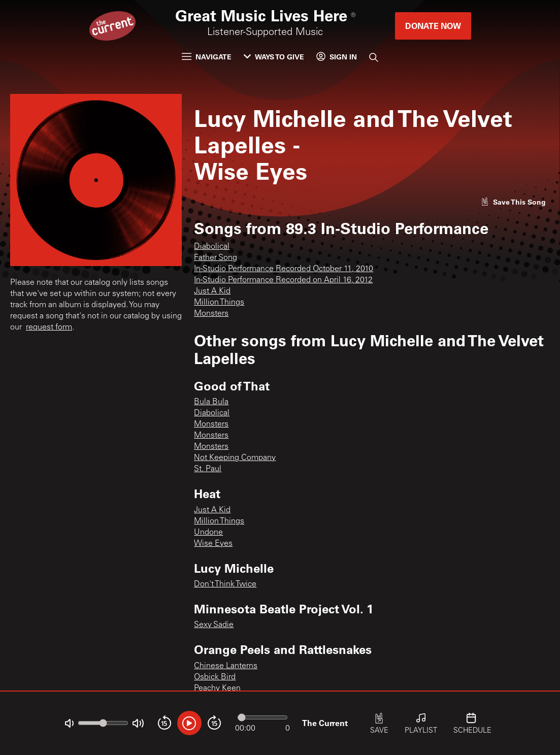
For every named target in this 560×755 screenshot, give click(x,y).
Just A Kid (212, 291)
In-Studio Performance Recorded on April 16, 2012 (283, 280)
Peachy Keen (217, 688)
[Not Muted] (69, 723)
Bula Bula (211, 402)
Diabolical (212, 247)
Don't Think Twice (225, 584)
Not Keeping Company (235, 458)
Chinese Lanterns (226, 666)
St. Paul (208, 469)
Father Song (216, 258)
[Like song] (513, 202)
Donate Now (433, 26)
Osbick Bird (215, 677)
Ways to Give (274, 57)
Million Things (219, 303)
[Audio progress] (262, 717)
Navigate (207, 57)
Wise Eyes (213, 544)
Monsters (211, 314)
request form (49, 327)
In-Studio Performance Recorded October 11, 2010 (284, 269)
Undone (208, 533)
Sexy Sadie (214, 625)
